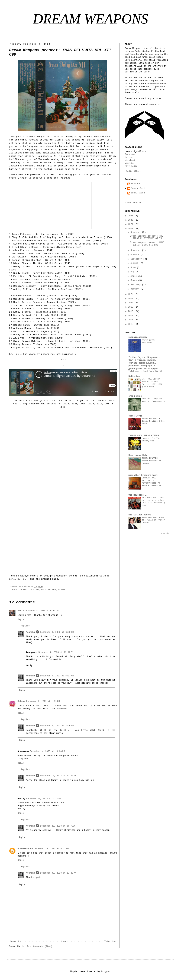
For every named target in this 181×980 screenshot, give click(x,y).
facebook (130, 155)
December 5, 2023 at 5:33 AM (57, 676)
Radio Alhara (134, 171)
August (135, 263)
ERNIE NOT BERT (19, 579)
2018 (131, 311)
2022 (131, 294)
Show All (165, 533)
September (137, 259)
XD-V (52, 401)
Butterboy (134, 376)
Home (63, 942)
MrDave (21, 702)
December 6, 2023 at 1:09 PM (43, 702)
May (133, 272)
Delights (40, 401)
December (136, 232)
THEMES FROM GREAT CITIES (144, 436)
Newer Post (16, 942)
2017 (131, 316)
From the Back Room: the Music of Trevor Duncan (153, 520)
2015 (131, 324)
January (136, 289)
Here (63, 360)
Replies (25, 626)
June (134, 268)
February (136, 285)
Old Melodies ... (139, 495)
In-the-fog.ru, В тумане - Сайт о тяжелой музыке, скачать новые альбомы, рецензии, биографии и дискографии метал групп (144, 363)
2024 (131, 224)
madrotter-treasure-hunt (143, 475)
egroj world (135, 416)
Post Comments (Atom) (40, 947)
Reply (21, 620)
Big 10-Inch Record (140, 515)
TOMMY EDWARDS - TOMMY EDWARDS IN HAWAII (152, 461)
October (136, 255)
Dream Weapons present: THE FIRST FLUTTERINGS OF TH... (148, 237)
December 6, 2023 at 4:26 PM (57, 726)
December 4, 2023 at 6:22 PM (57, 632)
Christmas (34, 590)
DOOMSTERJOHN (25, 849)
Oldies (62, 590)
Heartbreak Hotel (139, 455)
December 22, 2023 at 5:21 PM (44, 799)
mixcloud (130, 160)
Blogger (106, 972)
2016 (131, 320)
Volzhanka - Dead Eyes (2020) (145, 371)
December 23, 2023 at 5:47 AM (57, 826)
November (136, 250)
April (134, 276)
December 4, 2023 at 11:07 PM (56, 652)
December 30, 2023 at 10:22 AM (58, 873)
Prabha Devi (138, 188)
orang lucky (135, 396)
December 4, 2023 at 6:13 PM (42, 611)
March (134, 280)
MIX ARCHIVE (134, 203)
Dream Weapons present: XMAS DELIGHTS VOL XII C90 (147, 244)
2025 (131, 220)
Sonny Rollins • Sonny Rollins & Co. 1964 (153, 421)
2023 (131, 229)
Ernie (21, 611)
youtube (129, 163)
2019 (131, 307)
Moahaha (52, 590)
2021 (131, 299)
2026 (131, 216)
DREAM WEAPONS (90, 19)
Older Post (110, 942)
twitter (129, 157)
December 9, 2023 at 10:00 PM (47, 751)
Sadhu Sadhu (138, 193)
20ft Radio (131, 166)
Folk (44, 590)
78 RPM (23, 590)
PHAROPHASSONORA (138, 338)
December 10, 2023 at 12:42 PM (58, 776)
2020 (131, 303)
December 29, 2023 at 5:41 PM (51, 849)
